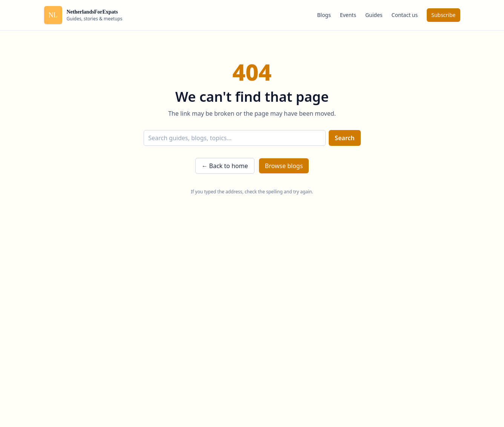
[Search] (235, 138)
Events (348, 15)
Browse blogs (284, 166)
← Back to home (225, 166)
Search (345, 138)
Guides (374, 15)
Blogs (324, 15)
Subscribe (443, 15)
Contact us (405, 15)
